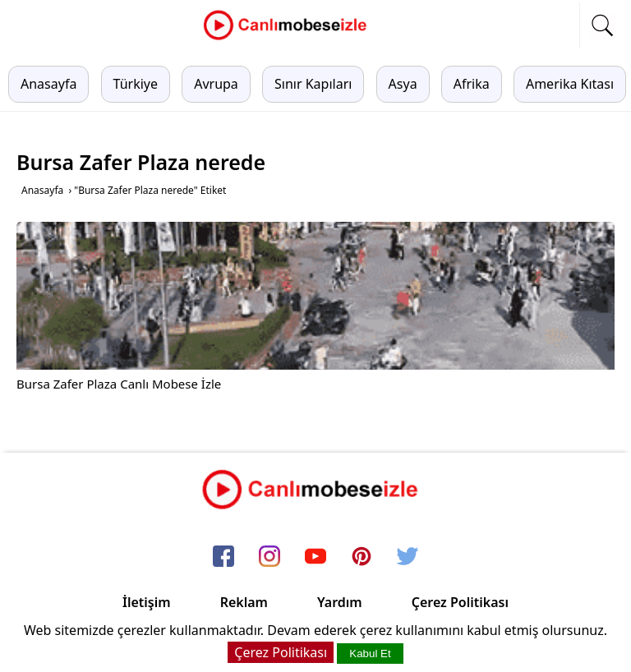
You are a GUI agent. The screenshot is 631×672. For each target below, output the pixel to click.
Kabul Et (370, 654)
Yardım (340, 602)
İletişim (147, 602)
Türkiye (136, 84)
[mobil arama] (602, 25)
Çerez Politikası (460, 602)
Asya (403, 84)
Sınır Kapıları (313, 84)
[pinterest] (362, 558)
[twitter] (408, 558)
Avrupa (216, 84)
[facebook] (223, 558)
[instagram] (269, 558)
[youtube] (315, 558)
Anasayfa (48, 84)
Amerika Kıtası (570, 84)
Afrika (472, 84)
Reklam (244, 602)
